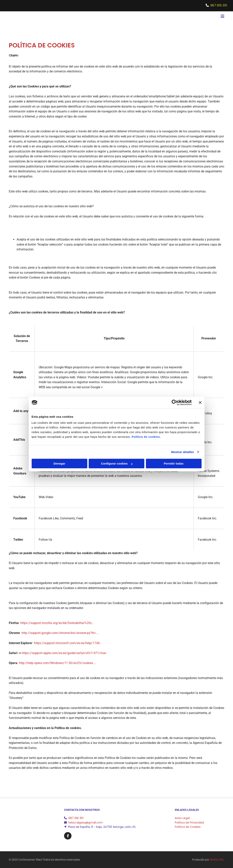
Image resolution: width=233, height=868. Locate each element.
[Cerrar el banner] (200, 402)
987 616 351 (219, 5)
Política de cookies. (146, 437)
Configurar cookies (117, 463)
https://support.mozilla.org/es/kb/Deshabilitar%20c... (57, 623)
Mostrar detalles (183, 452)
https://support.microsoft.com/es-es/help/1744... (68, 643)
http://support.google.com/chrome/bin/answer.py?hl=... (60, 633)
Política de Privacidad (189, 823)
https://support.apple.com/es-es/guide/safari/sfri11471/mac (64, 653)
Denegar (59, 463)
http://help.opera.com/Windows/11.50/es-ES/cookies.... (58, 663)
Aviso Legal (182, 818)
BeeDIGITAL (217, 860)
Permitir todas (174, 463)
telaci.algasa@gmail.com (86, 823)
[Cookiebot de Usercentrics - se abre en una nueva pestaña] (175, 402)
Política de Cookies (188, 827)
